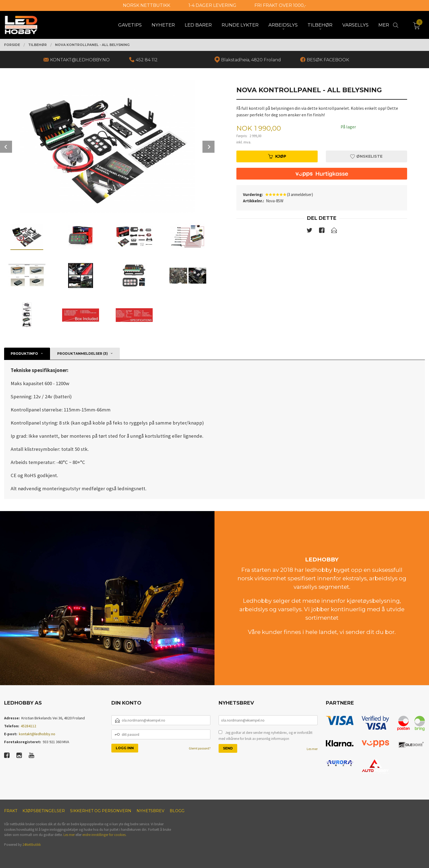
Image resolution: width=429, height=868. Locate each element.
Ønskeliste (366, 156)
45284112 (28, 726)
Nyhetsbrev (150, 811)
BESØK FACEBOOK (328, 60)
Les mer (312, 749)
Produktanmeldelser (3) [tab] (82, 354)
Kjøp (277, 156)
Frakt (11, 811)
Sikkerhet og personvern (101, 811)
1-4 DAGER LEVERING (212, 5)
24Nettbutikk (32, 845)
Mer (384, 25)
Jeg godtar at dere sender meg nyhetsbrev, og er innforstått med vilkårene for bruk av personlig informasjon (266, 736)
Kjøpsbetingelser (44, 811)
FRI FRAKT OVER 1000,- (280, 5)
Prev (6, 147)
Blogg (177, 811)
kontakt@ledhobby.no (37, 734)
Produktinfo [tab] (24, 354)
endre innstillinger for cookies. (104, 835)
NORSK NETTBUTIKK (147, 5)
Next (208, 147)
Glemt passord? (200, 748)
